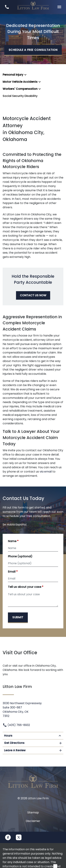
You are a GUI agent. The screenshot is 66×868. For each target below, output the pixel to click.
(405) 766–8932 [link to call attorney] (16, 725)
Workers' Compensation (20, 89)
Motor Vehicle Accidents (20, 82)
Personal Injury (13, 75)
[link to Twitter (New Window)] (19, 837)
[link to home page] (33, 7)
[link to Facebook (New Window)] (8, 837)
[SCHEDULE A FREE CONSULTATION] (33, 50)
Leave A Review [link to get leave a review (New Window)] (33, 750)
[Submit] (18, 618)
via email (46, 472)
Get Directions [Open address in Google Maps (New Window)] (33, 743)
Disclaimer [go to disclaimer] (33, 821)
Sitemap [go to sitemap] (33, 812)
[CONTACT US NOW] (33, 295)
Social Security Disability (20, 96)
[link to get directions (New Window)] (33, 709)
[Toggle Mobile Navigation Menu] (59, 7)
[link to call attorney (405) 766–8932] (7, 7)
